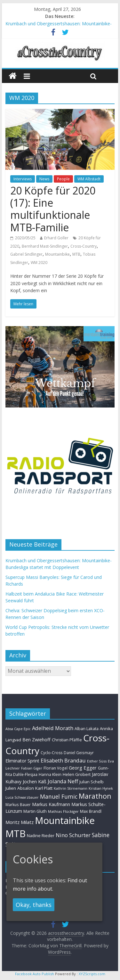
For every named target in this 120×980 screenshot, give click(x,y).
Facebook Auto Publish (35, 974)
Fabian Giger (32, 768)
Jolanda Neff (63, 781)
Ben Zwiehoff (36, 740)
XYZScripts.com (92, 974)
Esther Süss (97, 761)
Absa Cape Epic (18, 729)
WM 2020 (39, 263)
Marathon (95, 796)
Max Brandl (91, 811)
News (44, 179)
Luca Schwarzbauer (22, 797)
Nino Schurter (73, 835)
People (63, 179)
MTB (76, 254)
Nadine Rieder (41, 836)
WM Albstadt (89, 179)
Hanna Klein (50, 774)
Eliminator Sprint (22, 761)
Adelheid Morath (53, 728)
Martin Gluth (35, 811)
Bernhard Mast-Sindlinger (45, 246)
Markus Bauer (18, 804)
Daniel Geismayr (79, 753)
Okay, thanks (34, 905)
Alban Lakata (87, 729)
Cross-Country (84, 246)
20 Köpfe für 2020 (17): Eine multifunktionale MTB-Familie (53, 209)
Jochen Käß (35, 782)
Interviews (23, 179)
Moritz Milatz (20, 822)
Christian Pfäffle (67, 740)
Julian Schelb (92, 782)
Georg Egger (83, 768)
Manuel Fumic (59, 796)
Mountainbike (57, 254)
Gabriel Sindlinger (26, 254)
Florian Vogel (56, 768)
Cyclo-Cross (52, 753)
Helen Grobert (77, 774)
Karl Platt (44, 788)
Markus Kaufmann (51, 804)
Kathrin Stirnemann (71, 788)
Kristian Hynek (101, 788)
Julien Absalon (20, 788)
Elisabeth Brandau (63, 761)
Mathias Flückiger (63, 811)
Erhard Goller (56, 238)
